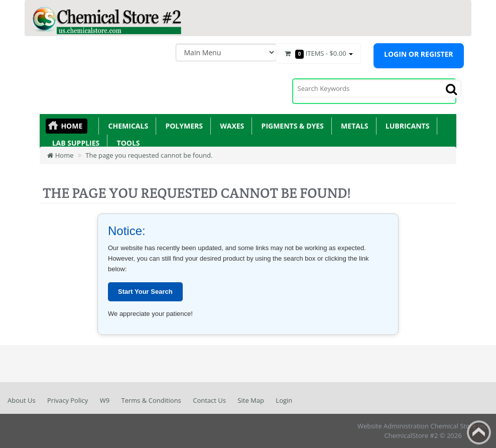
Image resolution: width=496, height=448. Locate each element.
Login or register (419, 54)
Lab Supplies (74, 143)
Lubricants (406, 126)
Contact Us (209, 400)
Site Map (251, 400)
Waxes (230, 126)
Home (72, 126)
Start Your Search (145, 292)
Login (284, 400)
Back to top (479, 432)
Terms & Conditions (151, 400)
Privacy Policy (68, 400)
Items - (318, 54)
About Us (22, 400)
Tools (126, 143)
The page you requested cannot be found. (149, 155)
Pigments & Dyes (291, 126)
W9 (105, 400)
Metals (353, 126)
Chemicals (126, 126)
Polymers (182, 126)
